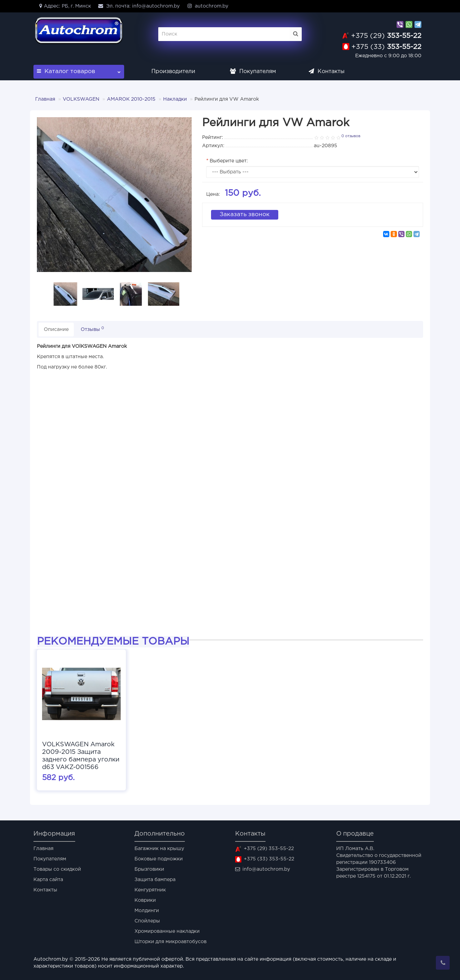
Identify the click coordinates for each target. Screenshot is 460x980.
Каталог (79, 69)
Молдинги (147, 911)
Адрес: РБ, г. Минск (64, 6)
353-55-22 (386, 36)
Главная (45, 99)
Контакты (327, 72)
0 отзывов (351, 136)
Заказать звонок (245, 215)
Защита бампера (155, 880)
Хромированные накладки (167, 931)
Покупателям (253, 72)
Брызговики (149, 869)
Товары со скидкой (57, 869)
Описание (56, 330)
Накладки (175, 99)
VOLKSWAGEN (81, 99)
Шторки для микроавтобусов (171, 942)
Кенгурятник (150, 890)
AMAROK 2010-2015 (131, 99)
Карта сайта (48, 880)
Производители (173, 72)
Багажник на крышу (159, 849)
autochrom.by (207, 6)
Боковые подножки (159, 859)
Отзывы (92, 329)
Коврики (145, 900)
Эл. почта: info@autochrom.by (139, 6)
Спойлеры (147, 921)
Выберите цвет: (229, 161)
